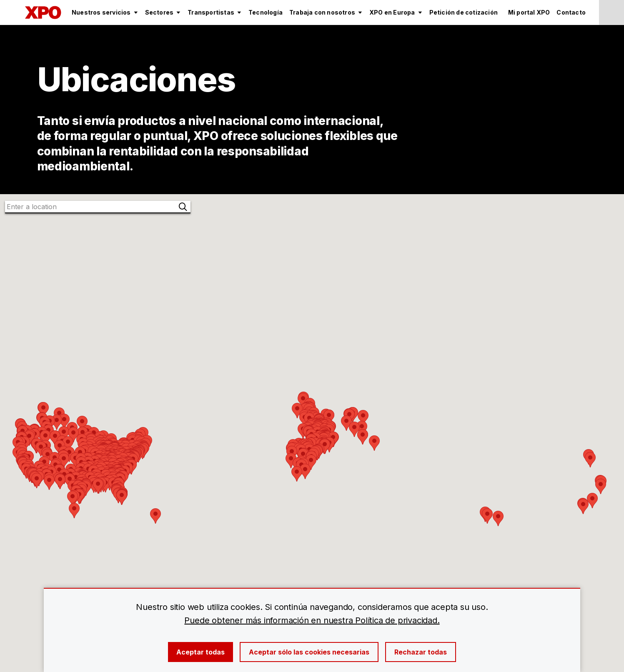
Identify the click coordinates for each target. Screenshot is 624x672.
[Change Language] (611, 12)
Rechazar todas (421, 652)
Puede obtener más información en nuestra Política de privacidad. (312, 620)
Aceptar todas (200, 652)
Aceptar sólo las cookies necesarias (309, 652)
